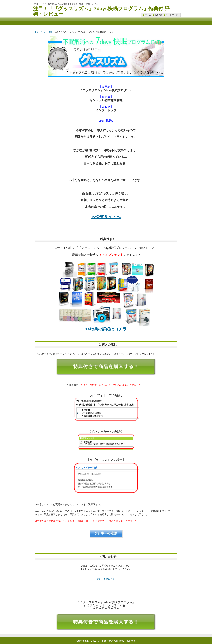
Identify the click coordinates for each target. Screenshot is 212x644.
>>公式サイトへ (106, 217)
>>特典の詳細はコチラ (106, 329)
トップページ (40, 32)
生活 (50, 32)
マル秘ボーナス (105, 641)
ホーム (148, 15)
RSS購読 (158, 15)
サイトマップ (172, 15)
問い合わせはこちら (107, 579)
